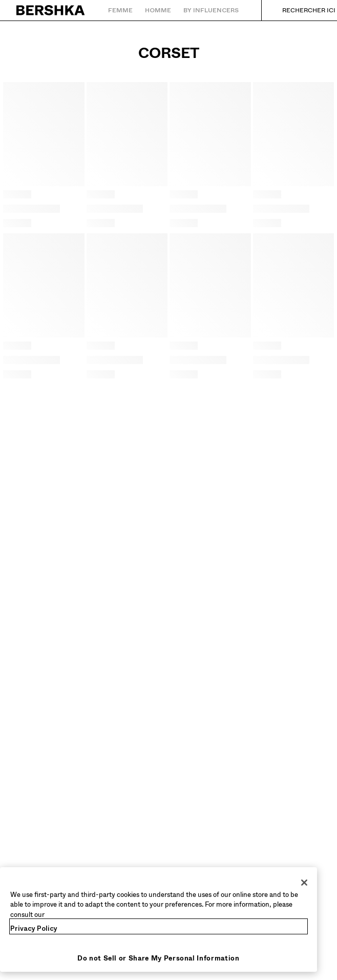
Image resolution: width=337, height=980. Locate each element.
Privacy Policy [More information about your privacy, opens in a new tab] (34, 928)
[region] (159, 920)
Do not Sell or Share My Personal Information (159, 958)
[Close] (304, 883)
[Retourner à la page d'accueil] (51, 10)
